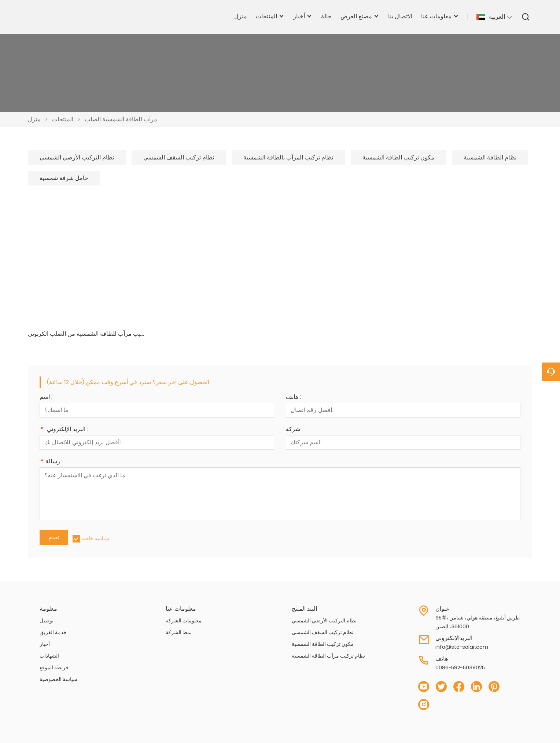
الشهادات (49, 656)
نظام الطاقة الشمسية (490, 157)
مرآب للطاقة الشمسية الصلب (121, 119)
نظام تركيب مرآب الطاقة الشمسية (328, 656)
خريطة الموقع (54, 667)
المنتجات (63, 119)
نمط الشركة (179, 632)
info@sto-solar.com (462, 647)
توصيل (47, 621)
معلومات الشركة (184, 621)
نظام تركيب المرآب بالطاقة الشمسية (288, 157)
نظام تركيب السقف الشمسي (179, 157)
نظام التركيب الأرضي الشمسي (77, 157)
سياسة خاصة (95, 538)
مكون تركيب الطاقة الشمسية (398, 157)
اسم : (46, 398)
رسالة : (51, 462)
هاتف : (293, 398)
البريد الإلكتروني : (64, 430)
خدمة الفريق (53, 632)
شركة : (294, 430)
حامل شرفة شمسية (64, 178)
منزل (34, 119)
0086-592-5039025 (460, 667)
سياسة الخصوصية (58, 679)
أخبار (45, 644)
